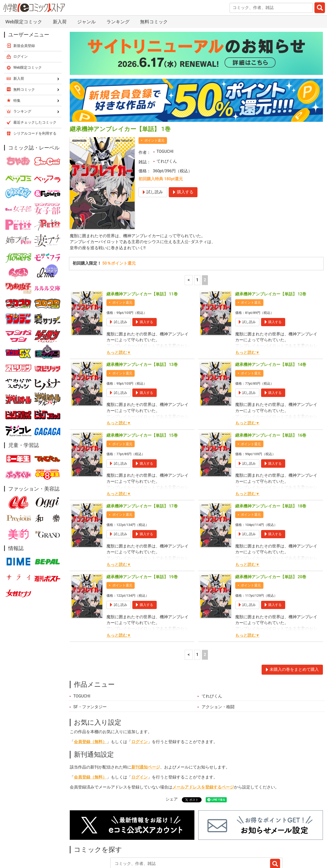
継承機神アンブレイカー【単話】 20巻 (271, 541)
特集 (135, 841)
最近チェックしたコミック (221, 841)
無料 (182, 841)
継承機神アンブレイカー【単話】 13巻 (142, 328)
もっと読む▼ (119, 316)
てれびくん (167, 125)
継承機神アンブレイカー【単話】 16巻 (271, 399)
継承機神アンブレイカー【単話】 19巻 (142, 541)
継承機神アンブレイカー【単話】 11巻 (142, 258)
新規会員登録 (24, 9)
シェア (172, 763)
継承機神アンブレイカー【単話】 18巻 (271, 470)
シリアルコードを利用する (35, 97)
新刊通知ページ (146, 731)
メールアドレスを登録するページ (203, 751)
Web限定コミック (28, 31)
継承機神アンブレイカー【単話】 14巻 (271, 328)
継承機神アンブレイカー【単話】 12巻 (271, 258)
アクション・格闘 (218, 671)
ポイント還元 (154, 104)
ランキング (110, 841)
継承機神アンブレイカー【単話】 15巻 (142, 399)
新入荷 (82, 841)
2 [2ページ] (205, 244)
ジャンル (158, 841)
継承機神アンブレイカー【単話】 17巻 (142, 470)
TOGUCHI (165, 115)
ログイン (140, 705)
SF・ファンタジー (90, 671)
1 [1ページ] (197, 244)
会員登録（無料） (90, 705)
